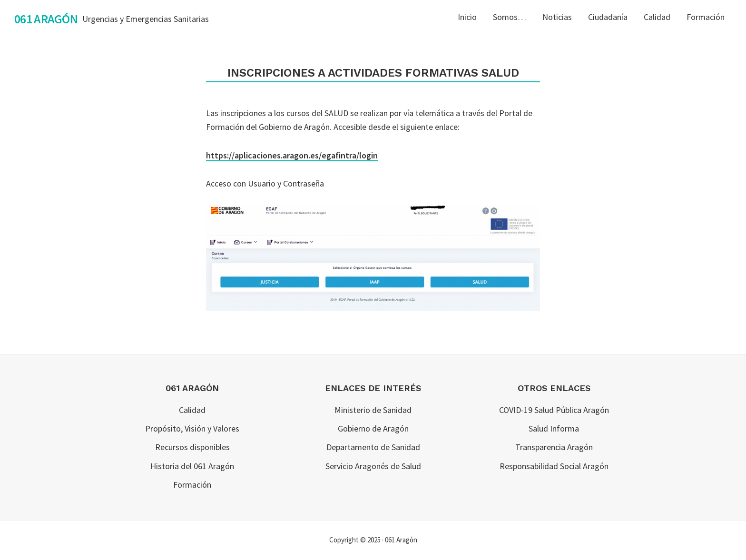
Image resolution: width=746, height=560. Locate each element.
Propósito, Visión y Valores (192, 428)
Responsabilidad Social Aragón (554, 466)
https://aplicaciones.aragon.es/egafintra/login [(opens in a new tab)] (292, 155)
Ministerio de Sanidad (373, 410)
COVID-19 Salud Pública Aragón (554, 410)
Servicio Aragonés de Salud (373, 466)
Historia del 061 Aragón (192, 466)
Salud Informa (554, 428)
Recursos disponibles (192, 447)
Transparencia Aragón (554, 447)
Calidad (192, 410)
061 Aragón (46, 19)
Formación (192, 485)
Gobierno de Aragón (373, 428)
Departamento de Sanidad (373, 447)
